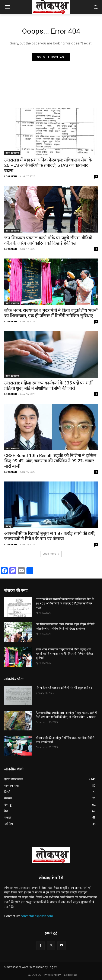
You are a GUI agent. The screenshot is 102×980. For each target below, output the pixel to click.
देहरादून (9, 526)
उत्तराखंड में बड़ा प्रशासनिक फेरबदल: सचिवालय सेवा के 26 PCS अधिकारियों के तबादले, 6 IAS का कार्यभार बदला (48, 165)
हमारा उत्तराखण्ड (12, 153)
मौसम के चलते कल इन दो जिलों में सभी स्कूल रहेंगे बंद (64, 688)
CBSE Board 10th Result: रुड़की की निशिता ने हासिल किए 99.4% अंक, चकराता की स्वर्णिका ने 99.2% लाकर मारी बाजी (50, 461)
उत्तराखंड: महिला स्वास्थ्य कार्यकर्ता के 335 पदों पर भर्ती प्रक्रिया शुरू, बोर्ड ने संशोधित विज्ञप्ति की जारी (48, 386)
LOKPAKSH (11, 176)
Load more (51, 554)
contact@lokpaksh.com (37, 916)
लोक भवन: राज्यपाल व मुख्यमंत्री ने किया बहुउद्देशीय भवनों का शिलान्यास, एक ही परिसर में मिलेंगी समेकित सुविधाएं (51, 313)
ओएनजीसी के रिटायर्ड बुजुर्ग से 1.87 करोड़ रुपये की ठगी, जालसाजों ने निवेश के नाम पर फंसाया (50, 536)
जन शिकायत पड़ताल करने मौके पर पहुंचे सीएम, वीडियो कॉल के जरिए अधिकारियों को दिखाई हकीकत (48, 241)
